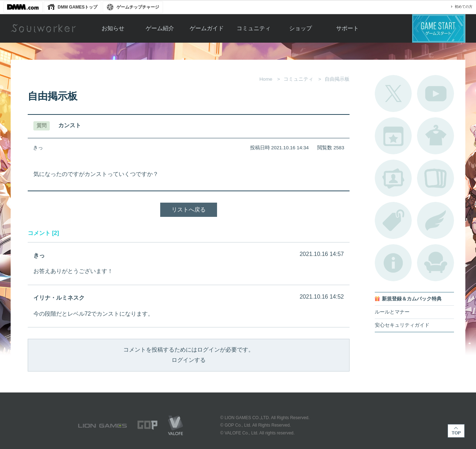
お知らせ (113, 28)
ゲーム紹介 (160, 28)
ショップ (301, 28)
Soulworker (43, 28)
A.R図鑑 (436, 178)
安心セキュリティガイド (402, 325)
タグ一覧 (393, 220)
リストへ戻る (189, 210)
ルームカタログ (436, 263)
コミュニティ (254, 28)
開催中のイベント (393, 136)
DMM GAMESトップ (77, 7)
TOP (456, 431)
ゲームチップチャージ (138, 7)
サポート (347, 28)
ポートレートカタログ (393, 178)
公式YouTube (436, 93)
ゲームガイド (207, 28)
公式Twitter (393, 93)
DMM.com (23, 7)
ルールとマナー (392, 312)
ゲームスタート (439, 28)
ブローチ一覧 (436, 220)
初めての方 (464, 7)
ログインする (189, 360)
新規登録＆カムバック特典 (412, 299)
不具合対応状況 (393, 263)
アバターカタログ (436, 136)
